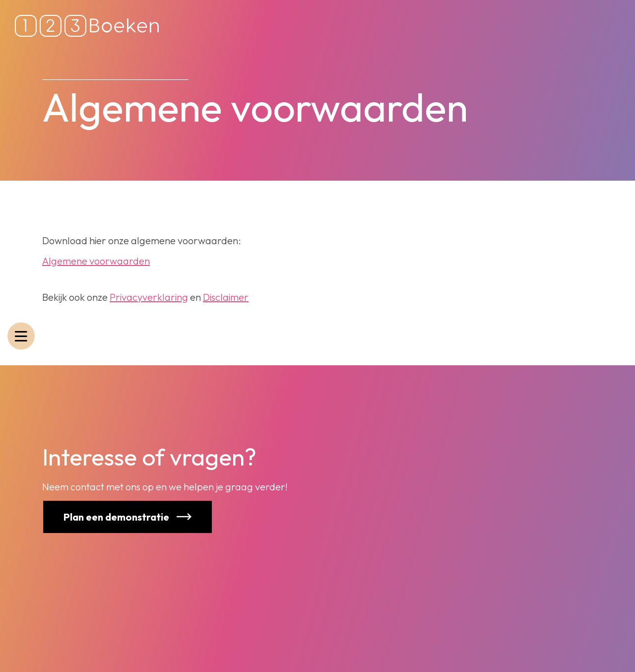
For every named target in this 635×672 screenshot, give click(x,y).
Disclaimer (226, 297)
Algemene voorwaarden (96, 261)
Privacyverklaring (149, 297)
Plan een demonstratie (107, 517)
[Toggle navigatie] (21, 336)
